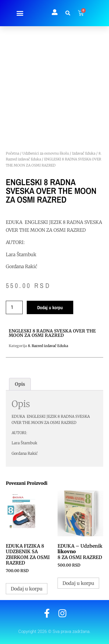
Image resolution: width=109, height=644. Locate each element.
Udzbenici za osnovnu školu (46, 153)
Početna (12, 153)
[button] (20, 13)
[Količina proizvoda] (14, 307)
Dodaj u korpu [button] (27, 589)
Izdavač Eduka (84, 153)
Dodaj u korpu (50, 307)
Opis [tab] (20, 384)
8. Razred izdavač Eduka (48, 346)
